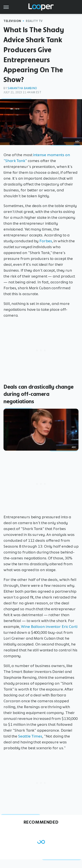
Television (12, 21)
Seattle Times (30, 736)
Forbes (46, 241)
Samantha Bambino (22, 88)
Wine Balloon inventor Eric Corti (49, 627)
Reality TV (34, 21)
